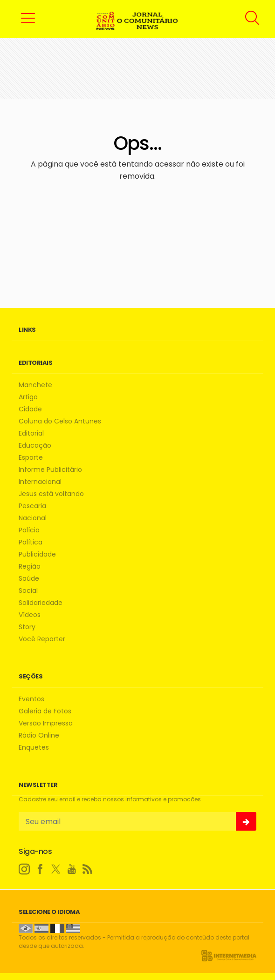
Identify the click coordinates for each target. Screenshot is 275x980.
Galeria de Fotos (45, 711)
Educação (35, 446)
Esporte (31, 458)
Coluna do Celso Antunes (60, 421)
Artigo (28, 397)
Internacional (40, 482)
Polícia (29, 530)
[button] (28, 18)
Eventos (31, 699)
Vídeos (30, 615)
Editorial (31, 433)
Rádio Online (39, 735)
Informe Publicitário (50, 470)
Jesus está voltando (51, 494)
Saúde (29, 579)
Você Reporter (42, 639)
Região (30, 567)
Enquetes (34, 748)
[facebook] (40, 869)
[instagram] (24, 869)
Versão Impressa (46, 723)
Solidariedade (41, 603)
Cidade (30, 409)
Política (31, 542)
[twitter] (56, 869)
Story (27, 627)
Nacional (33, 518)
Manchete (35, 385)
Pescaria (32, 506)
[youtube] (72, 869)
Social (28, 591)
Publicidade (37, 554)
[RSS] (88, 869)
